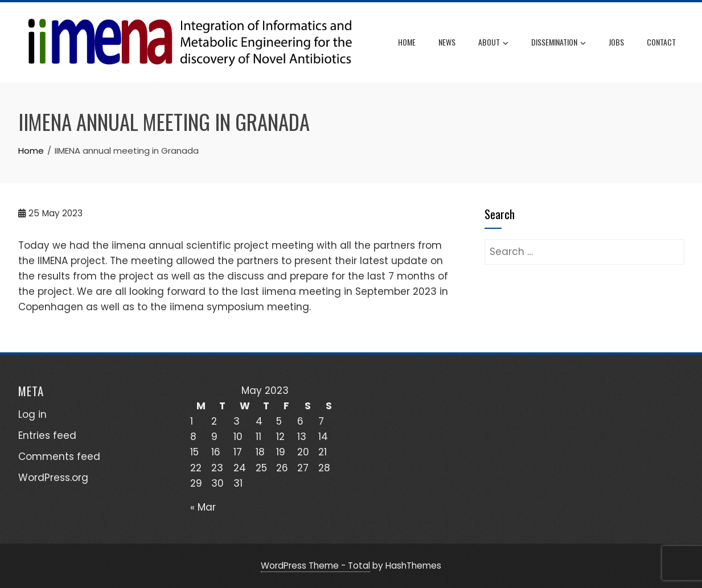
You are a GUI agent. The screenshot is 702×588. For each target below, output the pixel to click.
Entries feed (47, 435)
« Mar (203, 507)
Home (407, 42)
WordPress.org (53, 478)
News (447, 42)
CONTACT (661, 42)
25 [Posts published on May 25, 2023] (261, 468)
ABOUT (493, 43)
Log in (32, 414)
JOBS (616, 42)
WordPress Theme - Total (315, 566)
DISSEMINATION (559, 43)
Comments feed (59, 457)
